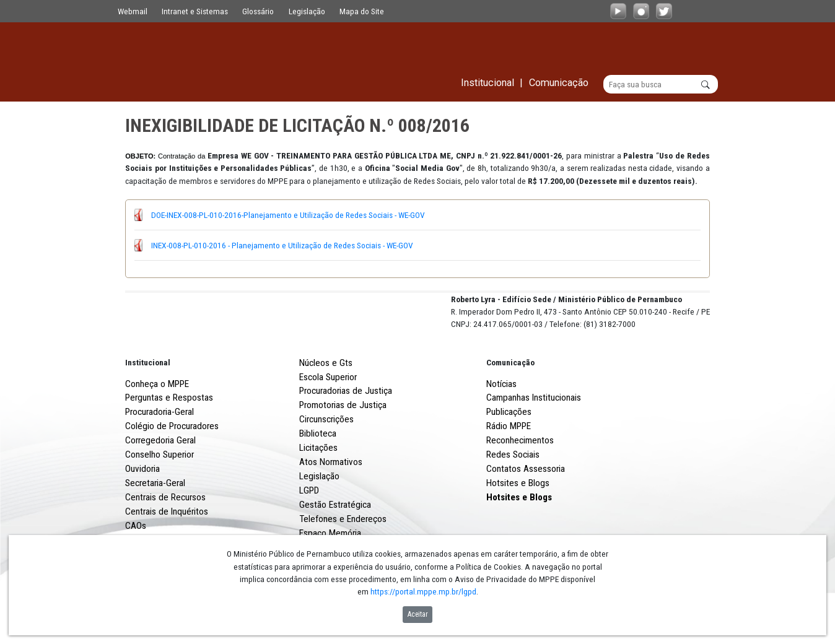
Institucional (148, 408)
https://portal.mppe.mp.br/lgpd (423, 591)
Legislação (307, 11)
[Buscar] (661, 84)
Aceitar (418, 614)
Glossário (258, 11)
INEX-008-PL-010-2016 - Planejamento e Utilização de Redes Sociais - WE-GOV (282, 245)
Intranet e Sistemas (195, 11)
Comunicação (510, 408)
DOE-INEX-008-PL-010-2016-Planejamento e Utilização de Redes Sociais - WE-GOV (288, 215)
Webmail (133, 11)
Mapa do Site (362, 11)
